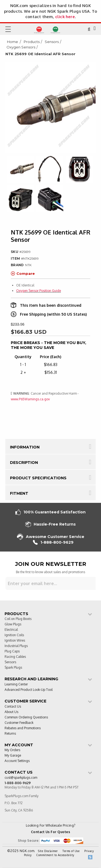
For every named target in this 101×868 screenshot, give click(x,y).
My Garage (13, 756)
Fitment (19, 493)
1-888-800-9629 (53, 542)
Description (24, 463)
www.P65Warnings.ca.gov (30, 399)
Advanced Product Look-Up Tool (29, 690)
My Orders (12, 750)
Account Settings (17, 761)
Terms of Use (71, 851)
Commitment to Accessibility (55, 855)
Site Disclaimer (48, 851)
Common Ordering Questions (26, 717)
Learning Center (16, 684)
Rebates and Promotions (23, 728)
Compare (23, 273)
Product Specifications (38, 478)
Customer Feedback (19, 723)
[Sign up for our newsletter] (50, 583)
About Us (11, 712)
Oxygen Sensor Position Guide (39, 291)
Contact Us (13, 707)
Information (25, 447)
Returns (10, 734)
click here (65, 16)
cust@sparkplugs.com (21, 778)
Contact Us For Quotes (51, 832)
